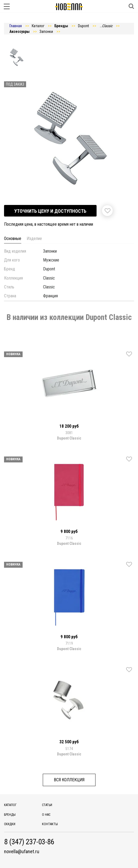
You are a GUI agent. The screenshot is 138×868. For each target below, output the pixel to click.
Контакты (50, 824)
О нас (46, 815)
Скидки (10, 824)
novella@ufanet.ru (22, 852)
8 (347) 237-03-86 (29, 842)
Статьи (47, 805)
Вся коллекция (69, 780)
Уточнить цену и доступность (50, 211)
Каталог (10, 805)
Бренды (10, 815)
